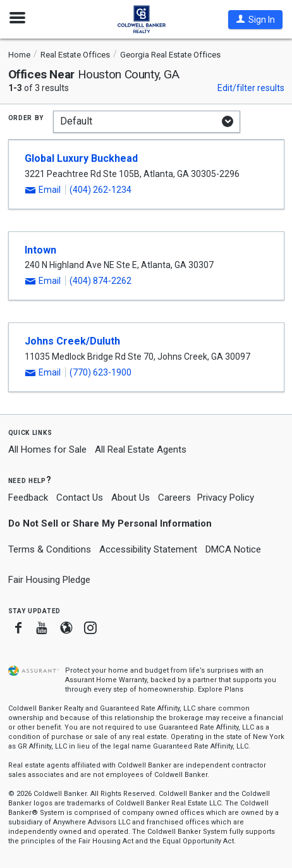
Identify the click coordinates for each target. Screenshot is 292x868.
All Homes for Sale (47, 449)
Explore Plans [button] (221, 689)
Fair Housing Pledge (49, 580)
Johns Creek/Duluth (72, 341)
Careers (174, 498)
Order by (26, 117)
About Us (131, 498)
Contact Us (80, 498)
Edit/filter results (251, 88)
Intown (40, 250)
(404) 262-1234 (100, 190)
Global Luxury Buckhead (81, 158)
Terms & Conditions (50, 549)
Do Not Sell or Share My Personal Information (110, 523)
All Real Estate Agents (141, 449)
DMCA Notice (233, 549)
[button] (255, 20)
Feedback (28, 498)
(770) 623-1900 (100, 372)
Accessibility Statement (148, 549)
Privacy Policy (226, 498)
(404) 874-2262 (100, 281)
